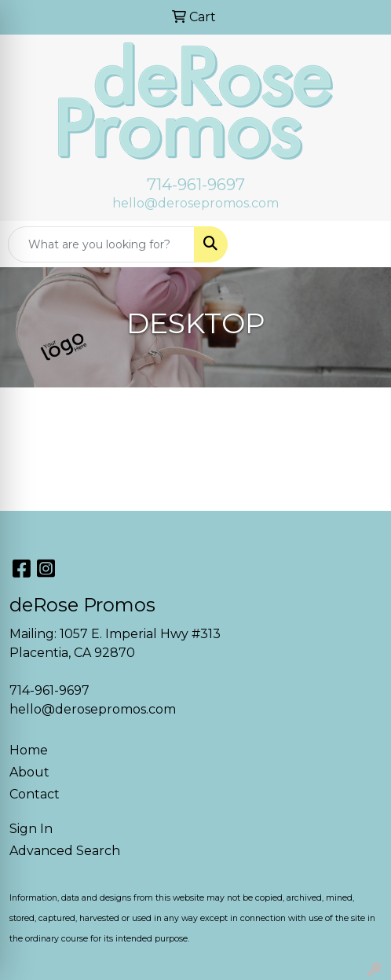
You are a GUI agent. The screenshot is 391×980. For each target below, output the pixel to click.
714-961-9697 (196, 185)
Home (29, 750)
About (29, 772)
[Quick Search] (101, 244)
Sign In (31, 829)
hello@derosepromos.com (195, 203)
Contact (35, 794)
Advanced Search (65, 851)
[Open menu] (360, 244)
